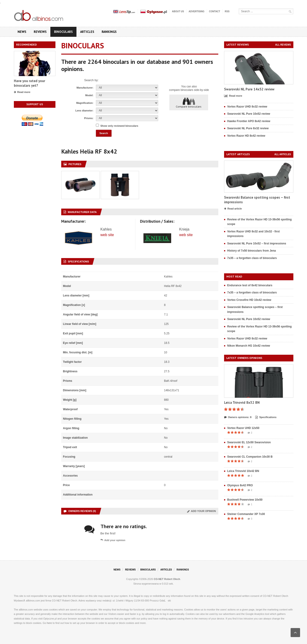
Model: (89, 95)
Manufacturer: (85, 88)
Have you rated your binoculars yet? (29, 83)
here (49, 623)
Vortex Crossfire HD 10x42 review (249, 300)
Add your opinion (202, 511)
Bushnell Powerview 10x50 (245, 500)
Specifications (266, 417)
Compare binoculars (189, 103)
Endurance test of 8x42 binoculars (250, 285)
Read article (233, 209)
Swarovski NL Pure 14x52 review (249, 89)
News (22, 32)
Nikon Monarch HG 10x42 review (249, 346)
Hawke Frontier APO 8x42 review (249, 121)
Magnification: (85, 103)
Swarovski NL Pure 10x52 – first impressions (257, 243)
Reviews (40, 32)
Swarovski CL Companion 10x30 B (250, 457)
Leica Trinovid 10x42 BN (243, 471)
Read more (22, 92)
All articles (283, 154)
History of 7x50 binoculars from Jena (252, 251)
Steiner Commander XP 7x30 (246, 514)
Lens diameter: (84, 111)
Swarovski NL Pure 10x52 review (249, 114)
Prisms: (89, 118)
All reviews (283, 45)
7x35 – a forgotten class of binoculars (252, 258)
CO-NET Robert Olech (167, 579)
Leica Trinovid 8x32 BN (242, 402)
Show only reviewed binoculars (119, 126)
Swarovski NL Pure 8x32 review (248, 128)
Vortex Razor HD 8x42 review (246, 136)
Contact (215, 11)
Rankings (109, 32)
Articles (87, 32)
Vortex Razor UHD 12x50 (243, 428)
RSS (227, 11)
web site (107, 235)
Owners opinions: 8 (238, 417)
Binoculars (63, 32)
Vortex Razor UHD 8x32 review (247, 107)
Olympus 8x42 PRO (240, 485)
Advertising (196, 11)
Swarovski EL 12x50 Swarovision (249, 442)
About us (178, 11)
